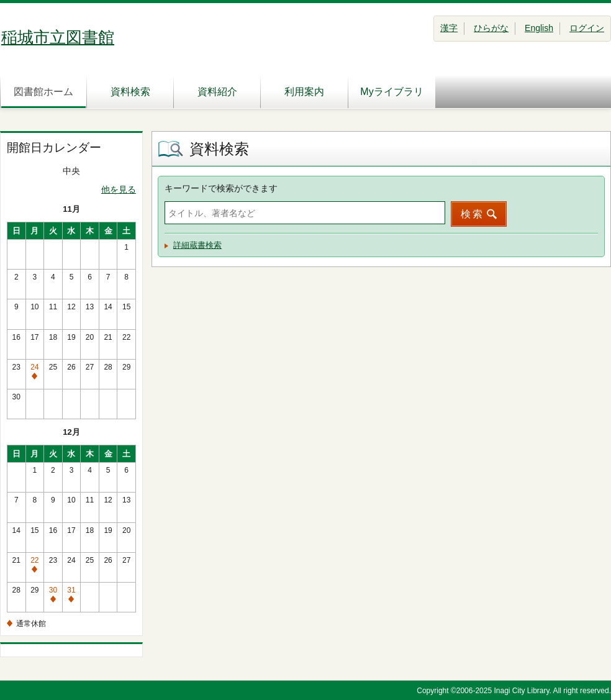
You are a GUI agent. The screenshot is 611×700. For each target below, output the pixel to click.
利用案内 (304, 92)
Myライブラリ (391, 92)
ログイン (587, 28)
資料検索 (130, 92)
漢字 (449, 28)
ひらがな (491, 28)
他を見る (119, 189)
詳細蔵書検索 (197, 245)
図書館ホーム (43, 92)
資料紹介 (217, 92)
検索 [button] (473, 214)
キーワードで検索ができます (221, 188)
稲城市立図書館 (58, 37)
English (539, 28)
